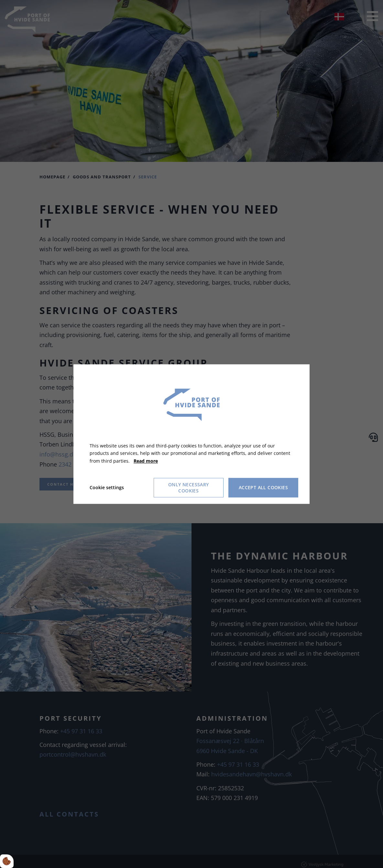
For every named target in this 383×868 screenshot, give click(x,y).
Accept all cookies (263, 488)
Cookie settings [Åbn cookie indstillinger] (107, 487)
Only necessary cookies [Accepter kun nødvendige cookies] (189, 488)
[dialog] (191, 434)
